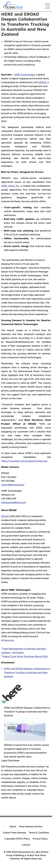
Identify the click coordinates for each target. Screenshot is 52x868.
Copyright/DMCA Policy (17, 839)
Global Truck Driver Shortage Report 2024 (25, 656)
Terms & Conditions (39, 833)
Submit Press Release (14, 833)
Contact (26, 845)
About (13, 826)
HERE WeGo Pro (10, 186)
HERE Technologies (24, 75)
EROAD (42, 82)
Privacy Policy (40, 839)
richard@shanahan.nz (13, 485)
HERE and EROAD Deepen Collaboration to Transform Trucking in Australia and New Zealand (27, 672)
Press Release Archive (31, 826)
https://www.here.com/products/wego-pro (24, 461)
